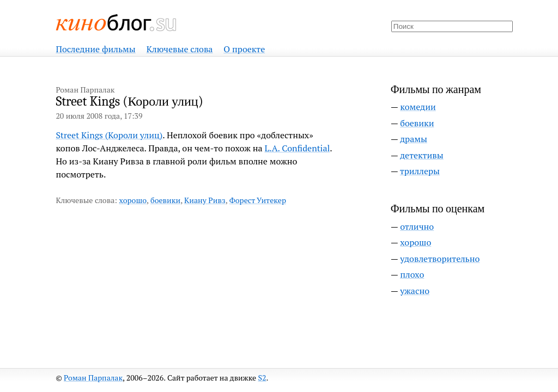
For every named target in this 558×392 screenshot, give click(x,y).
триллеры (420, 171)
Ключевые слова (180, 49)
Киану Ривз (205, 200)
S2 (262, 378)
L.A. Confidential (297, 148)
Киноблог (117, 23)
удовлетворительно (440, 259)
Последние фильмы (95, 49)
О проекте (244, 49)
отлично (417, 226)
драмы (414, 139)
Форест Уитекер (258, 200)
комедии (418, 107)
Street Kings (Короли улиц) (109, 135)
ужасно (415, 291)
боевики (165, 200)
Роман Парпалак (93, 378)
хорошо (133, 200)
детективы (422, 155)
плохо (412, 274)
